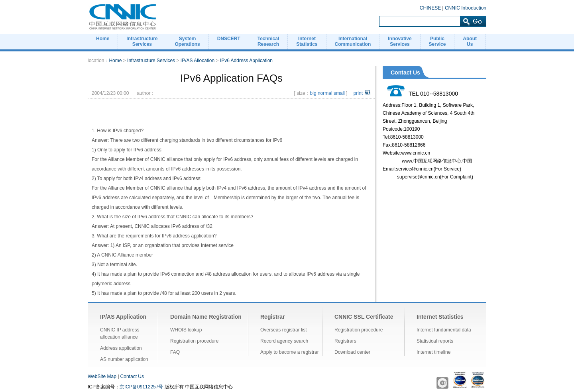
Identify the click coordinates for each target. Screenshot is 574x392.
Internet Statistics (440, 317)
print (358, 93)
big (313, 93)
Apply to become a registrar (290, 352)
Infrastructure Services (151, 61)
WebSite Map (102, 376)
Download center (352, 352)
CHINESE (430, 8)
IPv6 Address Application (246, 61)
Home (103, 39)
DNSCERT (229, 39)
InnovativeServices (400, 41)
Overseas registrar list (284, 330)
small (339, 93)
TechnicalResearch (268, 41)
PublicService (437, 41)
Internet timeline (433, 352)
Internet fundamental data (444, 330)
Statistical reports (435, 341)
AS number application (124, 359)
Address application (121, 348)
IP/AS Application (123, 317)
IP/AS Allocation (198, 61)
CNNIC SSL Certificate (364, 317)
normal (325, 93)
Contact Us (132, 376)
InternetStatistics (307, 41)
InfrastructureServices (142, 41)
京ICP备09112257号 (141, 387)
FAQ (175, 352)
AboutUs (470, 41)
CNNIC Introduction (466, 8)
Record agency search (284, 341)
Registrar (272, 317)
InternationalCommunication (353, 41)
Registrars (345, 341)
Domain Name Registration (206, 317)
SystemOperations (187, 41)
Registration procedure (194, 341)
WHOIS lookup (186, 330)
